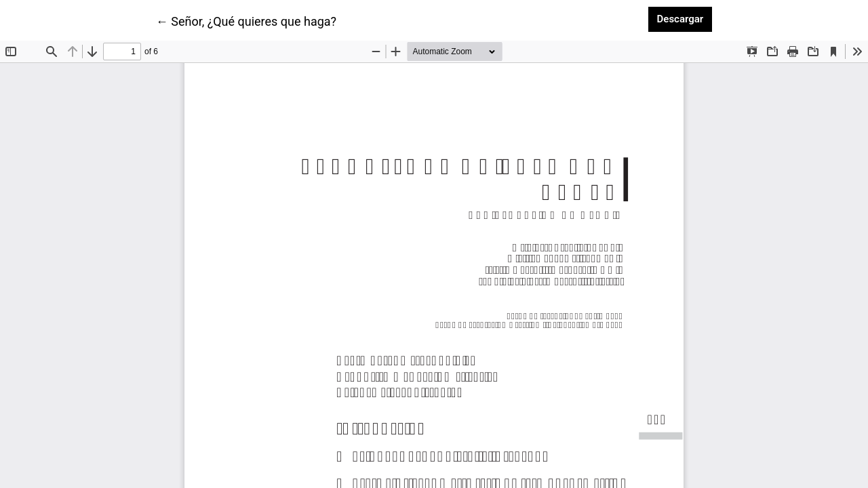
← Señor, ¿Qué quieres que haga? (246, 20)
